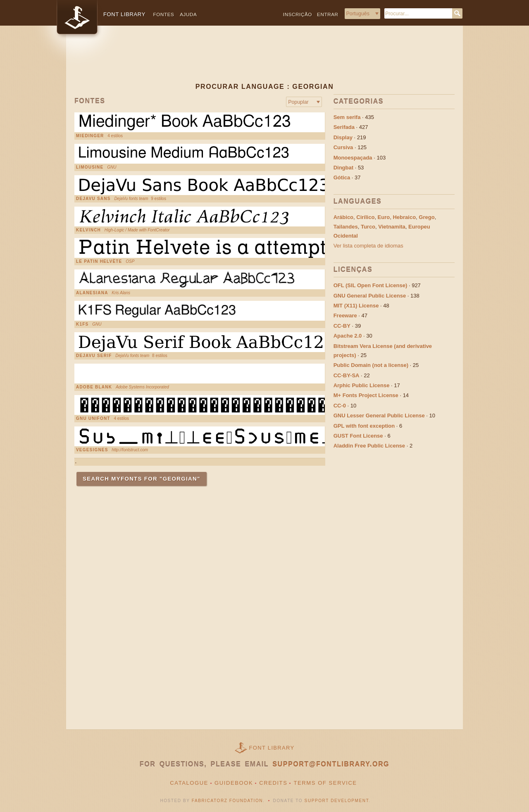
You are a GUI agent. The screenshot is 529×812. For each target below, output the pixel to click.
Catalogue (189, 783)
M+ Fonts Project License (366, 395)
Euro (384, 217)
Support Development (337, 801)
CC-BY (342, 326)
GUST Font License (358, 436)
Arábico (343, 217)
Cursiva (343, 147)
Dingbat (343, 168)
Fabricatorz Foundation (227, 801)
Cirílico (365, 217)
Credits (273, 783)
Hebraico (404, 217)
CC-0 (340, 406)
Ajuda (188, 14)
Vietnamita (392, 227)
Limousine (90, 167)
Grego (427, 217)
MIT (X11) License (356, 306)
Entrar (328, 14)
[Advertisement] (264, 61)
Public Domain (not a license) (371, 365)
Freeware (345, 316)
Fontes (164, 14)
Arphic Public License (362, 385)
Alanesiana (92, 293)
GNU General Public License (370, 296)
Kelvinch (88, 230)
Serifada (344, 127)
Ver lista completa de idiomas (368, 246)
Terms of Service (325, 783)
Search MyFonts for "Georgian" (142, 479)
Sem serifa (347, 117)
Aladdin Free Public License (369, 446)
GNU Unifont (93, 419)
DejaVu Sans (93, 199)
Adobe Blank (94, 387)
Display (343, 137)
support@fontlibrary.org (331, 764)
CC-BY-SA (347, 375)
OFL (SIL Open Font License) (371, 285)
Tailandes (346, 227)
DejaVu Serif (94, 356)
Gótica (342, 177)
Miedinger (90, 136)
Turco (368, 227)
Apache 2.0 (348, 336)
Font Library (272, 748)
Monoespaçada (353, 158)
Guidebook (234, 783)
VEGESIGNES (92, 450)
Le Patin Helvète (99, 262)
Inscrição (298, 14)
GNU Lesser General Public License (379, 416)
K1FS (82, 324)
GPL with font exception (364, 426)
